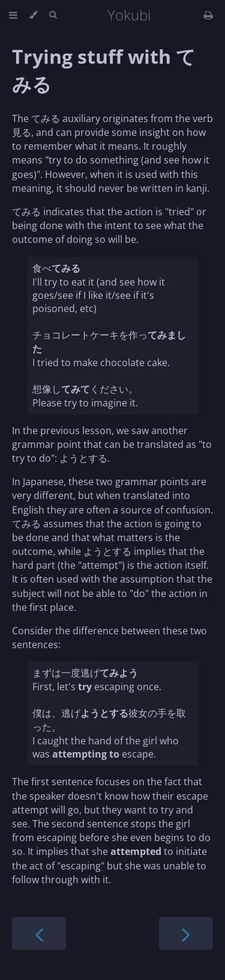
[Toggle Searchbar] (53, 15)
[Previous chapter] (39, 933)
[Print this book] (208, 15)
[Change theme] (33, 15)
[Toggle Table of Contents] (13, 15)
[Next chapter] (186, 933)
